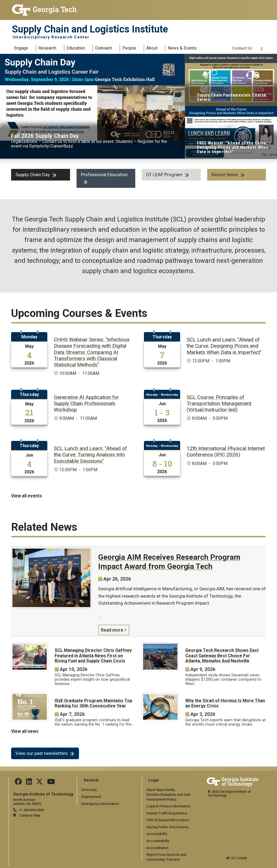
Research (47, 48)
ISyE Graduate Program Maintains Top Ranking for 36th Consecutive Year (93, 703)
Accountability (158, 841)
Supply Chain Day (33, 175)
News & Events (182, 48)
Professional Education (104, 175)
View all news (25, 731)
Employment (91, 797)
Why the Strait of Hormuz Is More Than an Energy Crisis (225, 703)
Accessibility (157, 834)
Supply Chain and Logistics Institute (90, 29)
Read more (114, 630)
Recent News (225, 175)
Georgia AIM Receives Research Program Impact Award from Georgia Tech (169, 562)
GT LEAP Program (164, 175)
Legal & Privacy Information (168, 806)
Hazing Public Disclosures (167, 827)
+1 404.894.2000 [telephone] (32, 810)
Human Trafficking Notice (167, 813)
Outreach (104, 48)
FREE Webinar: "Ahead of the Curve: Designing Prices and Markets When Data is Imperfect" (233, 147)
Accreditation (157, 848)
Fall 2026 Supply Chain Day (45, 136)
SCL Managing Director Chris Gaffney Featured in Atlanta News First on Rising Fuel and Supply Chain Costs (93, 655)
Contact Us (242, 48)
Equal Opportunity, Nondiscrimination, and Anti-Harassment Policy (169, 794)
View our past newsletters (42, 753)
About (152, 48)
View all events (27, 496)
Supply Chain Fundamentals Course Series (232, 97)
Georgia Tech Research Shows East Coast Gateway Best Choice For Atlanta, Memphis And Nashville (222, 655)
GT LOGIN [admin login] (239, 858)
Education (76, 48)
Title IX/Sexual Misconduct (168, 820)
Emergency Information (100, 804)
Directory (89, 790)
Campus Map (30, 815)
